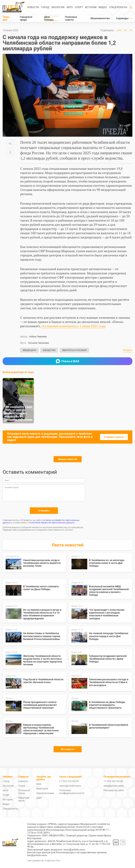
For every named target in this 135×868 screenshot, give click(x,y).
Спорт (79, 7)
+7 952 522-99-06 (69, 781)
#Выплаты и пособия (74, 350)
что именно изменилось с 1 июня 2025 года (73, 326)
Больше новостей (68, 459)
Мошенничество (100, 18)
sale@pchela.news (114, 786)
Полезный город (24, 792)
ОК (131, 30)
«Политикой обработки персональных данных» (51, 523)
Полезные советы (71, 18)
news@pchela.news (70, 786)
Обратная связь (24, 799)
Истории (91, 7)
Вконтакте (42, 789)
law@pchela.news (37, 855)
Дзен (39, 798)
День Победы (49, 18)
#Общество (49, 350)
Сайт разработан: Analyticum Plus (44, 861)
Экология (58, 7)
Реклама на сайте (114, 790)
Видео (103, 7)
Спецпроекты (118, 7)
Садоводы (122, 18)
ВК (126, 30)
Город (45, 7)
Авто (70, 7)
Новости (33, 7)
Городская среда (26, 18)
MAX (119, 30)
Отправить (44, 511)
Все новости (68, 749)
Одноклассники (45, 793)
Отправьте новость (114, 437)
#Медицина (29, 350)
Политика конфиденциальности (72, 792)
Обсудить (128, 350)
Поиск (22, 786)
